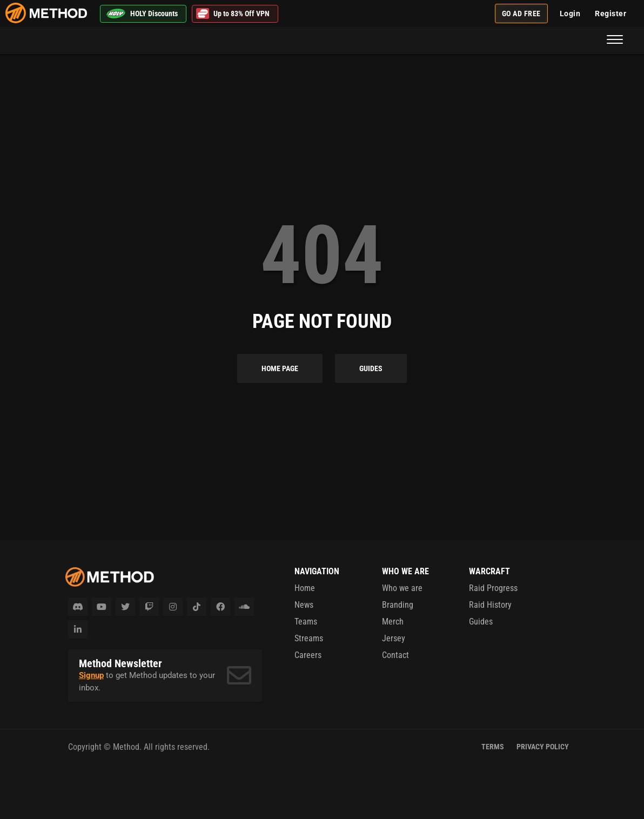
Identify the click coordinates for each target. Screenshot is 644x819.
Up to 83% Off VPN (233, 14)
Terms (493, 747)
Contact (395, 655)
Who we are (402, 588)
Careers (308, 655)
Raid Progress (493, 588)
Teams (306, 622)
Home (305, 588)
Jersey (394, 638)
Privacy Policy (543, 747)
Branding (398, 605)
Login (570, 14)
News (304, 605)
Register (611, 14)
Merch (393, 622)
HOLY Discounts (142, 14)
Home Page (280, 368)
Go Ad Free (521, 14)
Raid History (490, 605)
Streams (309, 638)
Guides (371, 368)
